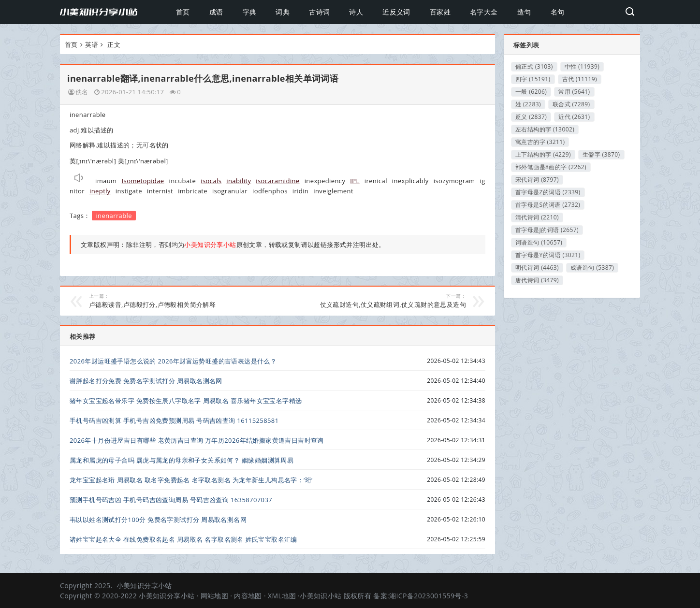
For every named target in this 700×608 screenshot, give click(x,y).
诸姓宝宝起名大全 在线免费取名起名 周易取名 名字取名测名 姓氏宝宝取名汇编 (183, 539)
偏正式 (534, 66)
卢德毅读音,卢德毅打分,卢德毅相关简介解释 (176, 301)
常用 (574, 92)
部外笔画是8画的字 (551, 167)
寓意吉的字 (540, 142)
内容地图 (248, 596)
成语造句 (592, 268)
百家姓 (440, 12)
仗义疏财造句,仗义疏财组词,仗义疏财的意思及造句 (379, 301)
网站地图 (215, 596)
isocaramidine (277, 181)
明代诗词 (537, 268)
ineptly (100, 191)
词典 (283, 12)
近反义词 (396, 12)
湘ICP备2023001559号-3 (429, 596)
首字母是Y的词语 (548, 255)
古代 (580, 79)
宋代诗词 (537, 180)
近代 (574, 117)
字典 (250, 12)
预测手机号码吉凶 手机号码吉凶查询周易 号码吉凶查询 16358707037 (171, 500)
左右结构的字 (545, 129)
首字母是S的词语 (548, 205)
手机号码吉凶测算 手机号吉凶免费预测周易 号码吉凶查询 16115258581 (174, 420)
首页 (183, 12)
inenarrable (114, 216)
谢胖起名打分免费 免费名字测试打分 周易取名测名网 (146, 381)
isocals (211, 181)
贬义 (531, 117)
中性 (582, 66)
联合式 (571, 104)
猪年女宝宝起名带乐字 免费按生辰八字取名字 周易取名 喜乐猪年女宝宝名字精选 (186, 401)
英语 (92, 44)
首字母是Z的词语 (548, 192)
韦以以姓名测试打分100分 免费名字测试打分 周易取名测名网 (158, 520)
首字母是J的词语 (547, 230)
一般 (531, 92)
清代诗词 (537, 217)
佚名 (82, 92)
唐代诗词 (537, 280)
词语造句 (539, 242)
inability (239, 181)
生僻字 (601, 154)
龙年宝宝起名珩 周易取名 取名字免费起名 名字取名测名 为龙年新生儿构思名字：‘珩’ (191, 480)
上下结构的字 (543, 154)
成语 (216, 12)
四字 (533, 79)
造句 (524, 12)
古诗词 (319, 12)
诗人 (356, 12)
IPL (355, 181)
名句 (558, 12)
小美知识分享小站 (144, 586)
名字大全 (484, 12)
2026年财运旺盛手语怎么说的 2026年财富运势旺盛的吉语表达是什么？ (173, 361)
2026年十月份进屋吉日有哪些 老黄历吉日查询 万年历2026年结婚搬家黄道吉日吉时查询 (197, 440)
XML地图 (282, 596)
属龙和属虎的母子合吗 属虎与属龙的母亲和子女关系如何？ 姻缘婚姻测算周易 (182, 460)
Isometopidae (143, 181)
